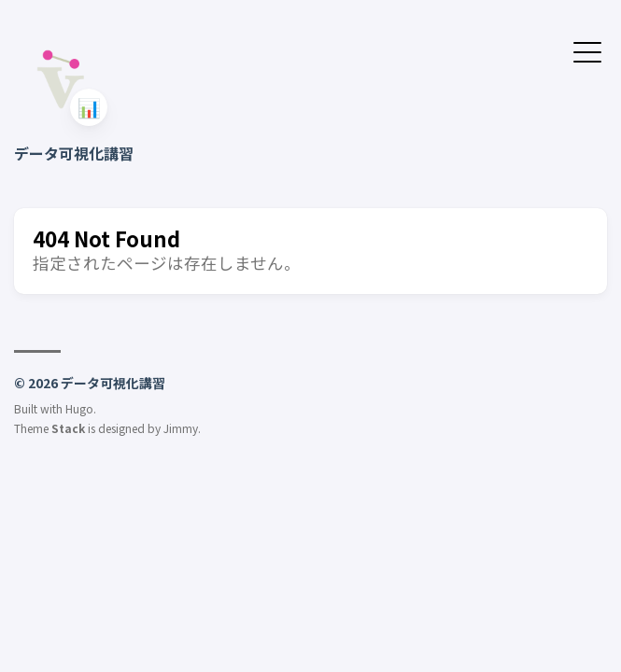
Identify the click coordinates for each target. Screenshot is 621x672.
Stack (68, 428)
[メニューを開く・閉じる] (587, 50)
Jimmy (181, 428)
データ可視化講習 (74, 153)
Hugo (79, 408)
